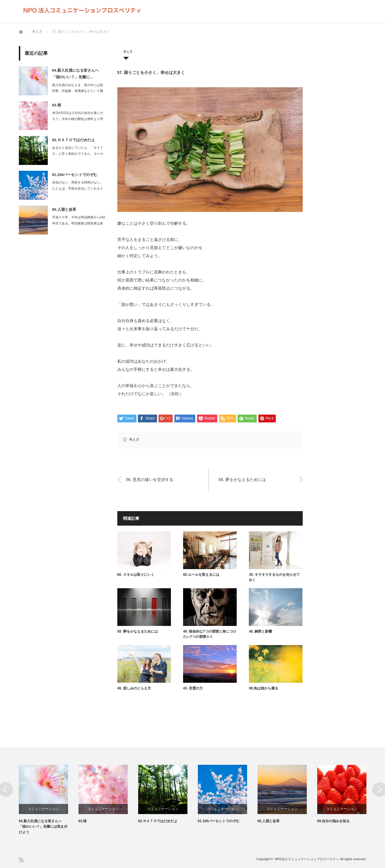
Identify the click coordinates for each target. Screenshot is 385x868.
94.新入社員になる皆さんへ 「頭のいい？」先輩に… (75, 74)
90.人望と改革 (64, 209)
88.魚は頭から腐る (263, 688)
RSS (21, 860)
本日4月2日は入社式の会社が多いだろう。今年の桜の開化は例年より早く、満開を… (78, 119)
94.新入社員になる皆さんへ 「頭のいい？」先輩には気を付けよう (43, 827)
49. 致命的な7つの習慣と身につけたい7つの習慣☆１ (210, 634)
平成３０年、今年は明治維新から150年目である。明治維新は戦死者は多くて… (79, 223)
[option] (49, 800)
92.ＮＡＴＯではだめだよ (74, 140)
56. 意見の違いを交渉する (150, 480)
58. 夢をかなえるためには (242, 480)
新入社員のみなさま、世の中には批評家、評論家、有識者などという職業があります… (78, 91)
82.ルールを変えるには (201, 575)
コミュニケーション (43, 809)
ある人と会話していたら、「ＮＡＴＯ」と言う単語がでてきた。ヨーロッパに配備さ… (78, 154)
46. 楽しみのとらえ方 (134, 688)
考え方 (37, 32)
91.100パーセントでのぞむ (75, 175)
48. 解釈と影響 (260, 631)
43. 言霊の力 (193, 688)
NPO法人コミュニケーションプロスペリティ (307, 859)
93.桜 (57, 105)
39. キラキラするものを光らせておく (274, 577)
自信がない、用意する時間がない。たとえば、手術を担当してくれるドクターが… (78, 188)
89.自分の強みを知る (334, 821)
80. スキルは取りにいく (136, 575)
